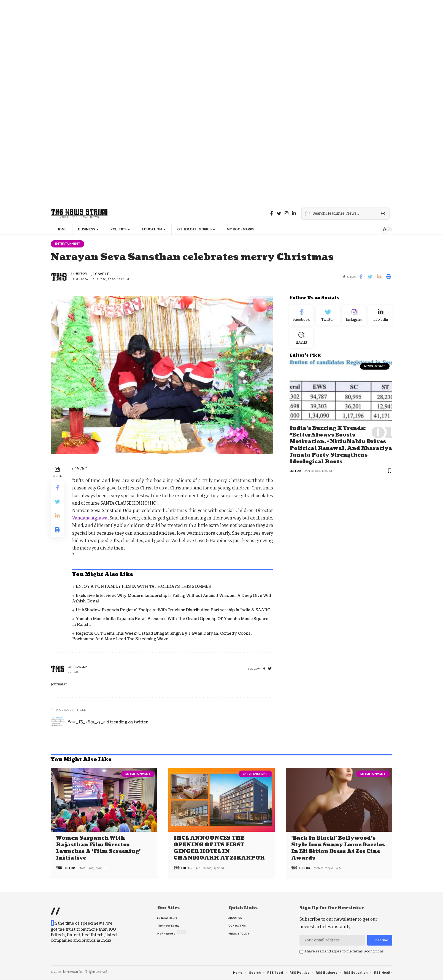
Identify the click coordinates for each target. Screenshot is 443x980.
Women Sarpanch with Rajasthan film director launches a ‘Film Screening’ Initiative (98, 848)
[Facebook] (272, 213)
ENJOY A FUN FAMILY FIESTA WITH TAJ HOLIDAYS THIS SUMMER (144, 587)
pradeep (80, 667)
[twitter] (270, 669)
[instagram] (287, 213)
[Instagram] (354, 316)
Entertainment (69, 244)
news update (375, 369)
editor (81, 274)
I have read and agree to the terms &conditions (344, 951)
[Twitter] (279, 213)
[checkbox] (301, 952)
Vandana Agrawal (91, 519)
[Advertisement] (165, 105)
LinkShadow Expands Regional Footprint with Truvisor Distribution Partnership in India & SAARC (173, 611)
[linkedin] (294, 213)
